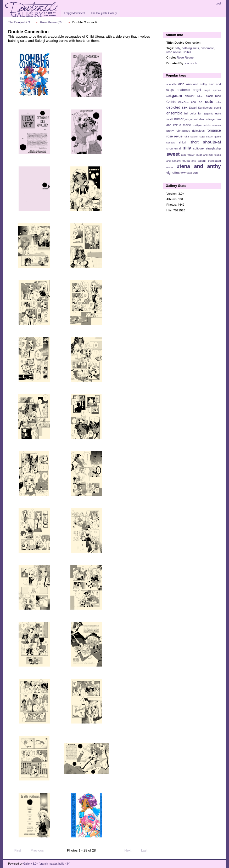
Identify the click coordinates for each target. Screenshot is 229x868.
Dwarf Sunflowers (201, 108)
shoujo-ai (212, 142)
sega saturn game (210, 137)
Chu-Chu (183, 102)
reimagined (183, 131)
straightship (213, 148)
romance (214, 130)
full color (190, 113)
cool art (197, 102)
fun (200, 113)
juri (187, 119)
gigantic (209, 114)
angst (207, 90)
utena (170, 167)
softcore (198, 148)
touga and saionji (194, 161)
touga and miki (204, 155)
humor (179, 119)
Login (219, 4)
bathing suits (190, 48)
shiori (183, 142)
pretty (170, 131)
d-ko (218, 102)
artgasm (174, 96)
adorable (171, 84)
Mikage (210, 119)
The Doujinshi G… (21, 22)
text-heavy (188, 155)
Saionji (194, 137)
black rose (213, 96)
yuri (195, 173)
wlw (183, 173)
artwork (190, 96)
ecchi (217, 108)
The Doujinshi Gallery (104, 13)
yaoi (189, 173)
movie (187, 125)
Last (147, 850)
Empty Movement (74, 13)
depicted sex (177, 107)
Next (130, 850)
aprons (217, 90)
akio (181, 84)
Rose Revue (185, 57)
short (194, 142)
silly (178, 48)
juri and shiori (197, 119)
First (15, 850)
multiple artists (202, 125)
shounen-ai (174, 148)
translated (214, 161)
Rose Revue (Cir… (53, 22)
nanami (217, 125)
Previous (35, 850)
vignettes (173, 173)
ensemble (207, 48)
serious (171, 143)
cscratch (191, 63)
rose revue (174, 52)
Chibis (187, 52)
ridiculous (198, 131)
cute (209, 102)
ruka (186, 137)
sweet (173, 154)
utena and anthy (199, 166)
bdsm (200, 96)
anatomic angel (189, 90)
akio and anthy (197, 84)
